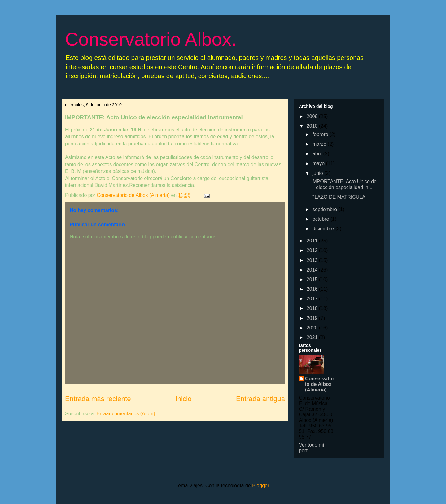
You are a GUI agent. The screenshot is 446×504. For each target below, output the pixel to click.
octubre (321, 219)
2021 (313, 337)
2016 (313, 289)
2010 (313, 126)
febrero (321, 134)
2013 (313, 260)
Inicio (183, 399)
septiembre (326, 209)
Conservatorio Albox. (151, 39)
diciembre (324, 229)
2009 (313, 116)
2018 (313, 308)
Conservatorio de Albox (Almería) (320, 384)
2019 (313, 318)
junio (318, 173)
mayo (319, 164)
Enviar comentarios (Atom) (126, 414)
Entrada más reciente (98, 399)
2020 (313, 328)
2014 (313, 270)
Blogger (260, 486)
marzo (320, 144)
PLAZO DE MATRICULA (338, 197)
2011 (313, 241)
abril (318, 154)
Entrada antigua (260, 399)
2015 (313, 279)
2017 (313, 299)
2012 (313, 250)
